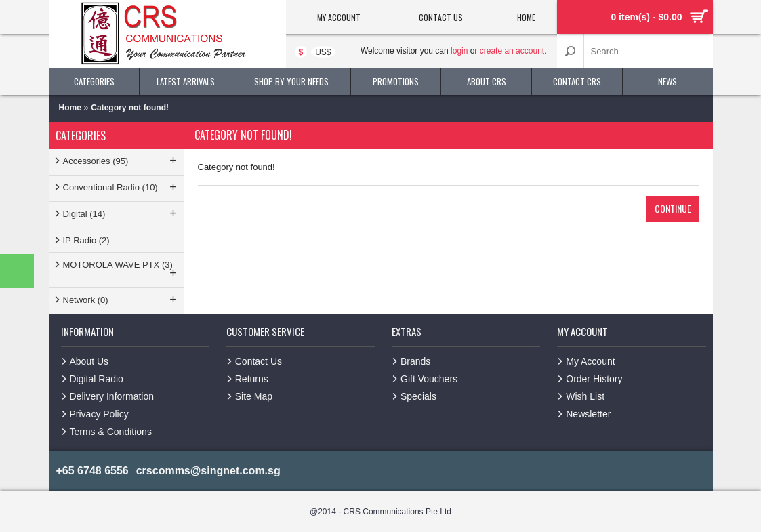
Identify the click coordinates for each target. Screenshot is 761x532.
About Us (89, 361)
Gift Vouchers (429, 379)
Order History (594, 379)
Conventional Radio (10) (121, 187)
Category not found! (130, 108)
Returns (252, 379)
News (667, 81)
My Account (590, 361)
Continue (673, 208)
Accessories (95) (121, 161)
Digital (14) (121, 213)
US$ (323, 52)
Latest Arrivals (186, 81)
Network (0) (121, 300)
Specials (418, 396)
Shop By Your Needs (291, 81)
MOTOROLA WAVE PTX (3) (121, 270)
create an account (512, 51)
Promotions (396, 81)
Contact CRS (577, 81)
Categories (94, 81)
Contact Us (259, 361)
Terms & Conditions (111, 432)
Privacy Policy (99, 414)
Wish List (585, 396)
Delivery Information (112, 396)
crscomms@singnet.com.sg (208, 471)
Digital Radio (97, 379)
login (459, 51)
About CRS (487, 81)
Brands (415, 361)
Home (70, 108)
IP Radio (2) (86, 240)
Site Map (254, 396)
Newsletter (588, 414)
